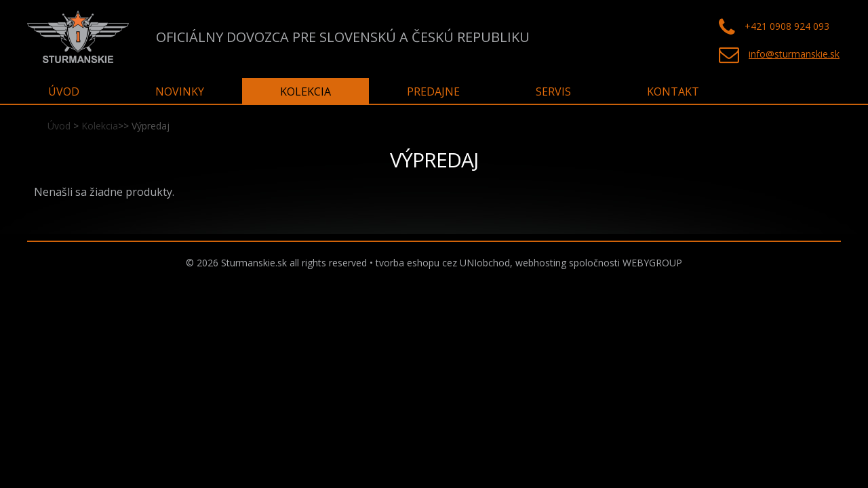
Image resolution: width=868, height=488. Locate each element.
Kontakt (673, 91)
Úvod (59, 126)
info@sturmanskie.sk (794, 54)
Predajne (433, 91)
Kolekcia (100, 126)
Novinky (180, 91)
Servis (553, 91)
